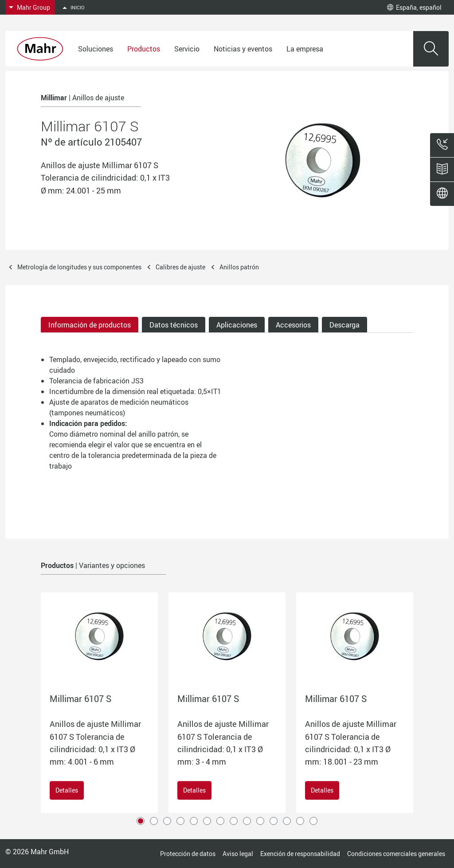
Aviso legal (238, 854)
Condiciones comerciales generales (396, 854)
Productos (144, 49)
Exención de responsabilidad (300, 854)
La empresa (305, 49)
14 (313, 821)
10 (260, 821)
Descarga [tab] (344, 325)
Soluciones (96, 49)
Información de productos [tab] (90, 325)
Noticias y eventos (243, 49)
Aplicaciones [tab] (237, 325)
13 (300, 821)
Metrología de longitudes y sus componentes (79, 267)
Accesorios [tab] (293, 325)
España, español (414, 7)
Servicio (187, 49)
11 (274, 821)
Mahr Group (33, 7)
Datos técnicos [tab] (174, 325)
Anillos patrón (239, 267)
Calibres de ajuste (180, 267)
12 (287, 821)
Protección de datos (188, 854)
